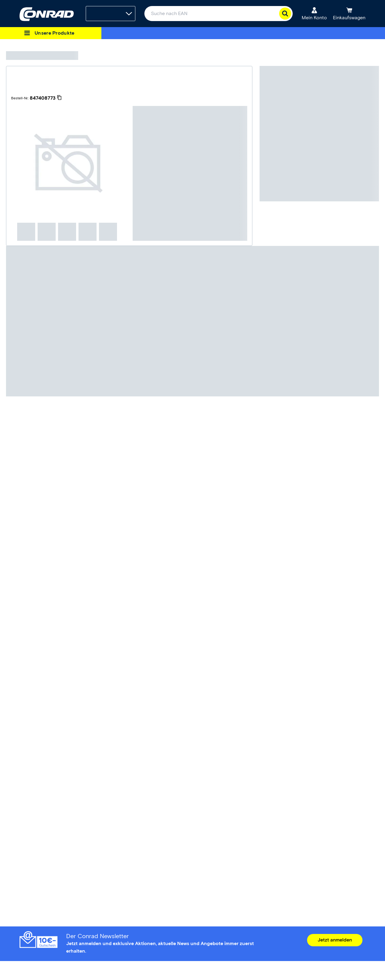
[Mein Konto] (314, 14)
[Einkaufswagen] (349, 14)
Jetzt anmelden (335, 940)
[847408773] (46, 98)
